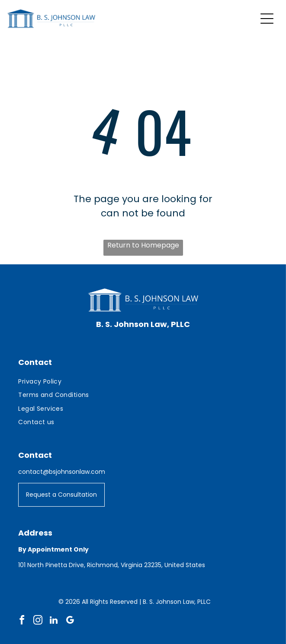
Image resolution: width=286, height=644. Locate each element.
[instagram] (38, 621)
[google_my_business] (70, 621)
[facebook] (22, 621)
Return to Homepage (143, 245)
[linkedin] (54, 621)
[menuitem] (143, 381)
